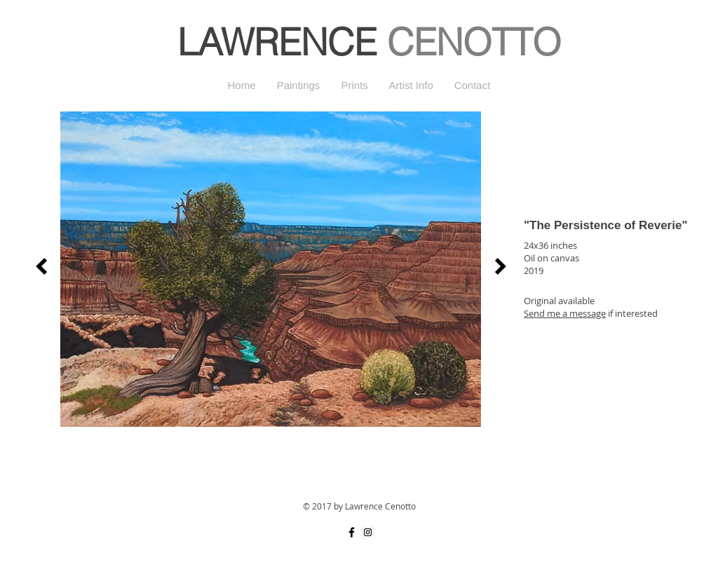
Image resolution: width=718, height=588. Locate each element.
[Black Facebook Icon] (352, 532)
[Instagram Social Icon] (368, 532)
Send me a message (565, 313)
